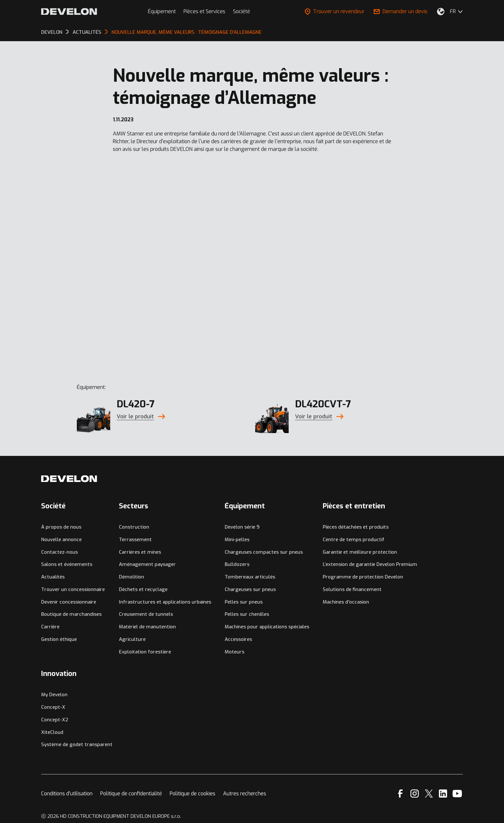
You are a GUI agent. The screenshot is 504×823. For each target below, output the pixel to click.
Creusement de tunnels (146, 614)
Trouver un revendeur (335, 11)
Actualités (53, 577)
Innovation (59, 674)
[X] (429, 794)
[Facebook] (400, 794)
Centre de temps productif (354, 540)
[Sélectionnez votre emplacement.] (441, 12)
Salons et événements (67, 564)
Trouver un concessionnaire (73, 589)
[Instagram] (415, 794)
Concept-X (53, 707)
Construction (134, 527)
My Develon (54, 695)
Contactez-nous (59, 552)
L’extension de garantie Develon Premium (370, 564)
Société (242, 11)
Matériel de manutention (147, 627)
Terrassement (135, 540)
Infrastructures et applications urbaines (165, 602)
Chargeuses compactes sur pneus (264, 552)
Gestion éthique (59, 639)
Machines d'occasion (346, 602)
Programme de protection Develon (363, 577)
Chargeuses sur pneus (250, 589)
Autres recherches (245, 794)
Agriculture (132, 639)
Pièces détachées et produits (356, 527)
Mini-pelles (237, 540)
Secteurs (134, 506)
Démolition (131, 577)
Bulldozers (237, 564)
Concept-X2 (55, 720)
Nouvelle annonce (61, 540)
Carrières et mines (140, 552)
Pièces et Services (204, 11)
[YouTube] (457, 794)
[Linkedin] (443, 794)
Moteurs (234, 652)
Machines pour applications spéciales (267, 627)
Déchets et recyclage (143, 589)
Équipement (162, 11)
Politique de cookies (193, 794)
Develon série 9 (242, 527)
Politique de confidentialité (131, 794)
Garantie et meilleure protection (360, 552)
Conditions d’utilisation (67, 794)
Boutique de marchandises (71, 614)
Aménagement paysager (147, 564)
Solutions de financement (352, 589)
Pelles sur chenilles (247, 614)
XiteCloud (52, 732)
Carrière (50, 627)
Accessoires (238, 639)
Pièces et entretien (354, 506)
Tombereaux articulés (250, 577)
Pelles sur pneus (244, 602)
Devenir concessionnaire (69, 602)
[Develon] (69, 12)
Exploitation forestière (145, 652)
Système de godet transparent (77, 744)
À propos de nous (61, 527)
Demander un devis (401, 11)
